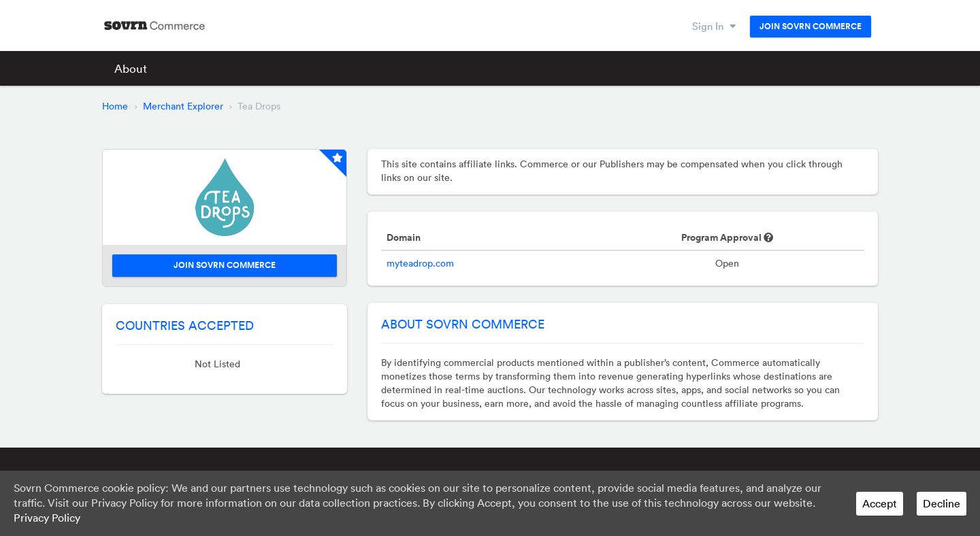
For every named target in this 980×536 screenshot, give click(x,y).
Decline (942, 503)
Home (115, 106)
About (131, 68)
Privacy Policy (47, 518)
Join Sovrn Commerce (811, 27)
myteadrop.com (420, 263)
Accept (880, 503)
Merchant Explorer (183, 106)
